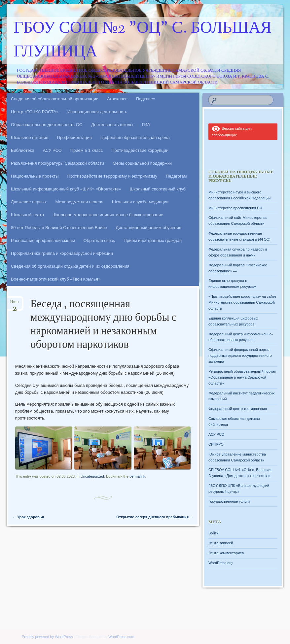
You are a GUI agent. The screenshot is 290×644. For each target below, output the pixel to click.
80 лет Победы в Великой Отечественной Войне (59, 228)
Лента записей (221, 543)
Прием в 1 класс (87, 150)
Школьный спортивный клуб (158, 189)
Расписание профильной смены (43, 240)
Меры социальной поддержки (142, 163)
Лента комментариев (226, 553)
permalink (137, 476)
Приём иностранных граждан (153, 240)
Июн (15, 304)
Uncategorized (92, 476)
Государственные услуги (229, 501)
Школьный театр (27, 215)
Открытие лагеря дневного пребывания (155, 517)
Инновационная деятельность (97, 112)
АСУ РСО (52, 150)
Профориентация (74, 137)
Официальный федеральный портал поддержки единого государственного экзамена (240, 356)
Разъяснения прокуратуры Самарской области (57, 163)
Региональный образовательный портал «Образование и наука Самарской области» (242, 377)
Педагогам (176, 176)
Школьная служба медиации (140, 202)
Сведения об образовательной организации (55, 99)
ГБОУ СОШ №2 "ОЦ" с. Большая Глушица (143, 41)
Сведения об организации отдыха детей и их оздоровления (70, 266)
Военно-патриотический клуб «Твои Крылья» (56, 279)
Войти (214, 533)
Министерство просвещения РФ (235, 208)
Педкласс (146, 99)
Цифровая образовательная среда (135, 137)
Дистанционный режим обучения (148, 228)
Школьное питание (30, 137)
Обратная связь (99, 240)
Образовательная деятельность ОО (47, 125)
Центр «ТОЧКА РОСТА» (35, 112)
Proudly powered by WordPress (47, 637)
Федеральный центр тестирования (238, 409)
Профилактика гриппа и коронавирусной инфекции (62, 253)
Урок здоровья (28, 517)
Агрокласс (117, 99)
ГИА (146, 125)
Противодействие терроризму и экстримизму (112, 176)
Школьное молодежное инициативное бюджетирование (108, 215)
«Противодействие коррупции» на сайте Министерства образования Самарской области (242, 302)
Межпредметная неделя (79, 202)
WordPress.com (121, 637)
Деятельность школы (112, 125)
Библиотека (23, 150)
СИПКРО (216, 444)
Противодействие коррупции (140, 150)
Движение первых (29, 202)
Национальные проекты (35, 176)
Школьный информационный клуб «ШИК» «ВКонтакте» (66, 189)
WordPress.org (220, 563)
